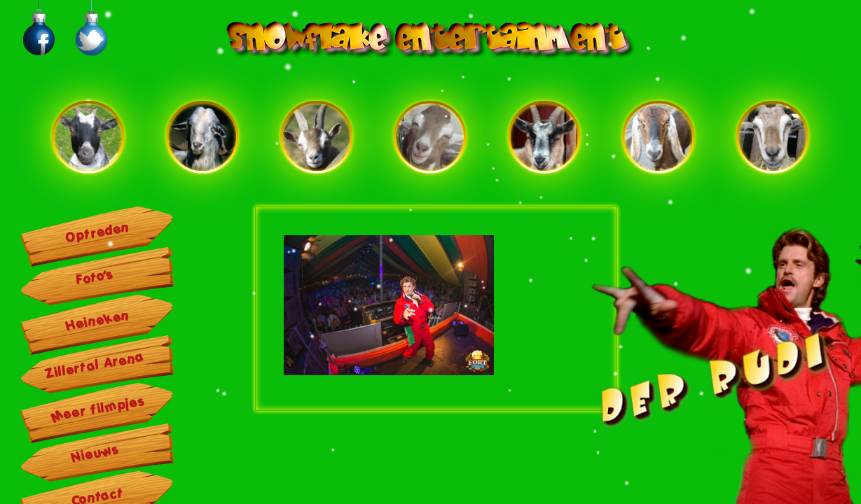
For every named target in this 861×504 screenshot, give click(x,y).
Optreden (98, 232)
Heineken (98, 321)
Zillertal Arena (95, 365)
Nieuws (95, 454)
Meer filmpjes (98, 408)
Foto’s (95, 277)
